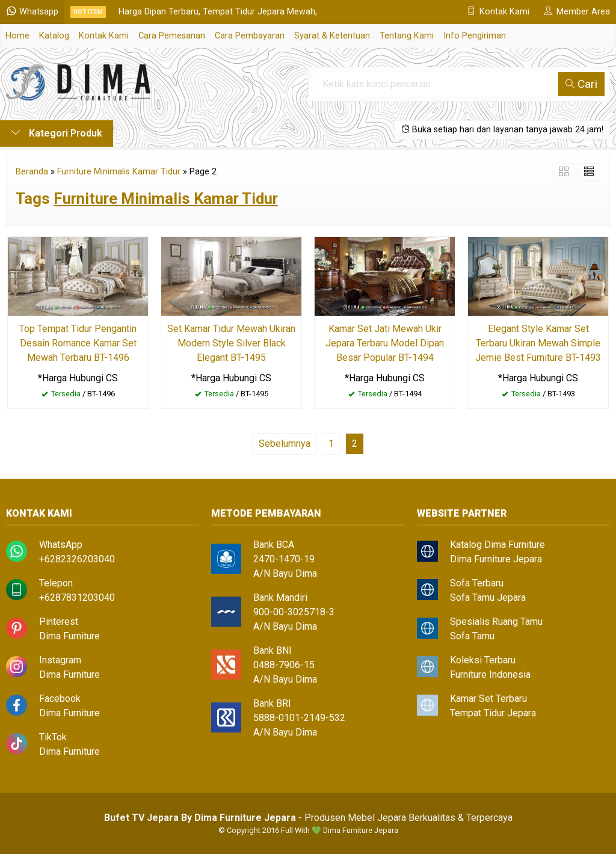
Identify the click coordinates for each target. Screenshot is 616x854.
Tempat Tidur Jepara (493, 713)
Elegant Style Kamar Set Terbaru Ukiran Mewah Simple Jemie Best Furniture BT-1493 (538, 343)
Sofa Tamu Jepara (488, 597)
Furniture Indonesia (490, 674)
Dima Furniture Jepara (496, 559)
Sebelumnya (285, 444)
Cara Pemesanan (172, 36)
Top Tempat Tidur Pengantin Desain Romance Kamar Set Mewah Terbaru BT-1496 (78, 343)
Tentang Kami (407, 36)
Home (17, 36)
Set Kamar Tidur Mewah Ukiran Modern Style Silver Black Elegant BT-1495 (231, 343)
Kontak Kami (104, 36)
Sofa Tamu (472, 636)
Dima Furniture (69, 636)
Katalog (54, 36)
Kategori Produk (57, 133)
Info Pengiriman (475, 36)
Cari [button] (581, 84)
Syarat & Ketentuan (332, 36)
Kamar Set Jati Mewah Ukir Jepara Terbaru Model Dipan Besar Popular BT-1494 (385, 343)
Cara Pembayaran (250, 36)
